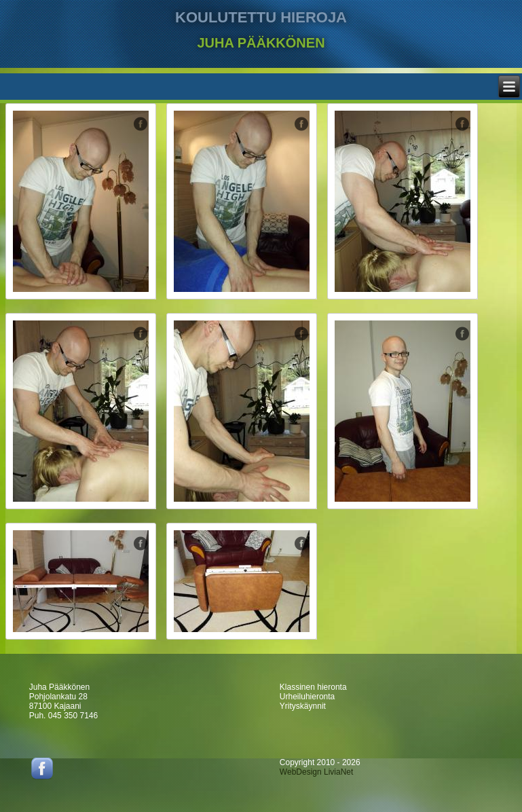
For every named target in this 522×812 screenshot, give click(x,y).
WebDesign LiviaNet (317, 772)
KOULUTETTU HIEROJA (261, 17)
